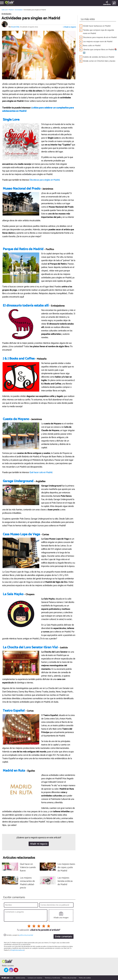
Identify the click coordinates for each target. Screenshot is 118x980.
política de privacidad (26, 935)
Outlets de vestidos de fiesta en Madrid (98, 57)
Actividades (19, 10)
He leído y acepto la (20, 935)
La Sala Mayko (13, 594)
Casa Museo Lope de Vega (21, 534)
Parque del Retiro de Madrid (23, 249)
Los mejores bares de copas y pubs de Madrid (66, 868)
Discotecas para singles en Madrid (45, 180)
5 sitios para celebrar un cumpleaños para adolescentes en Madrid (38, 109)
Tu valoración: (23, 930)
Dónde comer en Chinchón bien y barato (99, 61)
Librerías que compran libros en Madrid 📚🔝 (100, 51)
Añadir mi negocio (39, 844)
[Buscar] (115, 3)
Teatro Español (14, 711)
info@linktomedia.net (17, 950)
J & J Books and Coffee (19, 359)
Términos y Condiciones (52, 978)
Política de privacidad (69, 978)
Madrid (11, 5)
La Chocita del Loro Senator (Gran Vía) (30, 647)
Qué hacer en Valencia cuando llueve (28, 868)
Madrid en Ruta (14, 771)
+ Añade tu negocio (69, 27)
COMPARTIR (107, 3)
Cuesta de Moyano (16, 419)
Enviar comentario (63, 937)
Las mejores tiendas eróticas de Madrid (65, 881)
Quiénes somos (20, 978)
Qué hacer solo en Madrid (41, 472)
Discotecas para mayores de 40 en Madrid (100, 37)
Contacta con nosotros (35, 978)
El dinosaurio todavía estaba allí (26, 306)
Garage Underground (18, 481)
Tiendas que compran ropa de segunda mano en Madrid (98, 32)
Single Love (11, 120)
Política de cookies (85, 978)
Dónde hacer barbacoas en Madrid (97, 26)
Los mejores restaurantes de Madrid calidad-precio (27, 883)
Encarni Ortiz (15, 27)
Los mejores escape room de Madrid (98, 42)
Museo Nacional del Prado (22, 189)
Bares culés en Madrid (92, 46)
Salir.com (5, 10)
